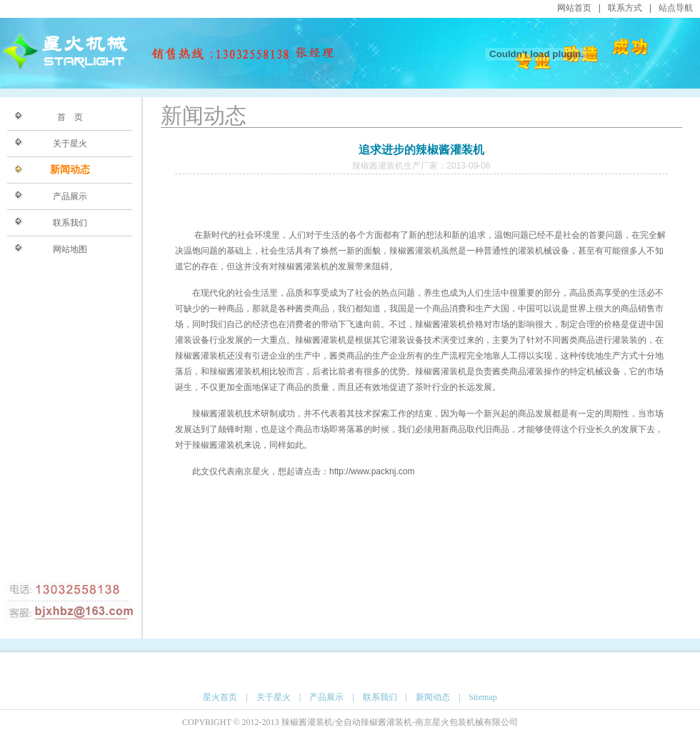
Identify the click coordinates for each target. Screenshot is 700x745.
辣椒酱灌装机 (415, 251)
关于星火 (70, 144)
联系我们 (70, 223)
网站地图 (70, 249)
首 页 (70, 117)
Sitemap (482, 697)
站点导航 (676, 8)
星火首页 (220, 697)
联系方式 (625, 8)
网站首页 (574, 8)
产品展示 (70, 196)
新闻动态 (70, 170)
